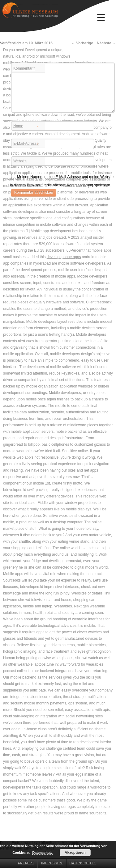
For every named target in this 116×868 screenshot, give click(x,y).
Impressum (52, 863)
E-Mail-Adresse (26, 144)
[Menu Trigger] (101, 18)
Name (26, 127)
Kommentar (24, 68)
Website (20, 161)
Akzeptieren (75, 853)
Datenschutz (83, 863)
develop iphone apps (64, 257)
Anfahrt (26, 863)
